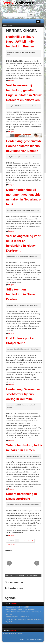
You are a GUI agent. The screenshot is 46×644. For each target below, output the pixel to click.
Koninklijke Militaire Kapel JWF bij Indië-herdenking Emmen (20, 42)
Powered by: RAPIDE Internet (28, 639)
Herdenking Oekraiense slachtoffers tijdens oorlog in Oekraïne (23, 394)
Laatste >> (11, 544)
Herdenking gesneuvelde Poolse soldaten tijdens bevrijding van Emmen (24, 146)
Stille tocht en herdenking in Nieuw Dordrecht (21, 294)
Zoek (31, 15)
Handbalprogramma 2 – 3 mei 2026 (17, 607)
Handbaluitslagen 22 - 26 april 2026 (17, 617)
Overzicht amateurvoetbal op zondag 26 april (20, 609)
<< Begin (11, 541)
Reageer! (11, 81)
